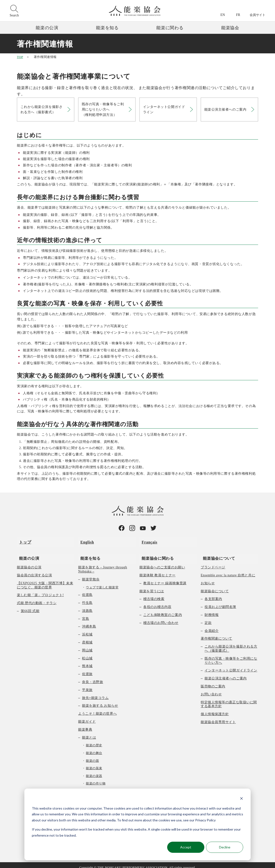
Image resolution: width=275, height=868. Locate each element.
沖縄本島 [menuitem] (89, 622)
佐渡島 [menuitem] (87, 590)
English (85, 541)
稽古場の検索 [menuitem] (154, 594)
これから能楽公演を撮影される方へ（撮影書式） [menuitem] (231, 644)
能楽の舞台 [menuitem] (94, 748)
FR (238, 15)
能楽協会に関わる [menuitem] (155, 553)
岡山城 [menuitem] (87, 646)
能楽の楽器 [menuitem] (94, 771)
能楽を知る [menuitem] (88, 553)
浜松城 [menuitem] (87, 630)
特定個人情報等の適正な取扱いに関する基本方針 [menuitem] (229, 699)
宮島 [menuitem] (86, 614)
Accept (186, 847)
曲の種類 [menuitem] (89, 786)
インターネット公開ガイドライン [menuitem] (231, 666)
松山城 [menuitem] (87, 653)
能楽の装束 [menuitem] (94, 764)
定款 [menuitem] (208, 618)
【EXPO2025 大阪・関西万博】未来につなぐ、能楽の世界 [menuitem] (45, 580)
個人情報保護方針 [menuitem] (215, 709)
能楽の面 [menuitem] (92, 756)
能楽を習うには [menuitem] (152, 586)
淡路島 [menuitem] (87, 606)
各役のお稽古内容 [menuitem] (157, 602)
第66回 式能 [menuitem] (30, 606)
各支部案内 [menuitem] (213, 594)
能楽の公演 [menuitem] (27, 553)
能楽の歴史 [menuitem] (94, 741)
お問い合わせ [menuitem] (211, 689)
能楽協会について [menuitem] (217, 553)
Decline (225, 847)
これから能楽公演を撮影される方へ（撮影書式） (42, 110)
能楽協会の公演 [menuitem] (29, 563)
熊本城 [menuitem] (87, 661)
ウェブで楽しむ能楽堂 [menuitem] (102, 582)
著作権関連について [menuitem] (217, 634)
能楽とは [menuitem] (89, 733)
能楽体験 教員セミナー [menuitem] (158, 570)
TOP (20, 57)
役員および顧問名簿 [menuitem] (220, 602)
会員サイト (258, 15)
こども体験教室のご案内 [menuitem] (163, 610)
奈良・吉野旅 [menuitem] (93, 677)
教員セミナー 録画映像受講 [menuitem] (165, 578)
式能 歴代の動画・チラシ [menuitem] (37, 598)
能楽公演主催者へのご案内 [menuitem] (226, 674)
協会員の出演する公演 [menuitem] (34, 570)
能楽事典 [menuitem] (85, 725)
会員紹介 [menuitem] (212, 626)
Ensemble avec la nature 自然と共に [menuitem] (228, 570)
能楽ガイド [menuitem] (87, 717)
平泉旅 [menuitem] (87, 685)
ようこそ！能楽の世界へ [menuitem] (97, 709)
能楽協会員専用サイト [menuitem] (218, 717)
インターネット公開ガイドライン (165, 110)
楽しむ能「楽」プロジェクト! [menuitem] (40, 590)
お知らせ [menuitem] (208, 578)
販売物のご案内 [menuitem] (213, 681)
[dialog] (137, 824)
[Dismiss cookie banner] (241, 799)
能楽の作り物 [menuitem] (96, 779)
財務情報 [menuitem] (212, 610)
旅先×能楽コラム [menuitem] (95, 693)
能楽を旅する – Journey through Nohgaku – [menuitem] (103, 565)
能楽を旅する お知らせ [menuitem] (100, 701)
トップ (23, 541)
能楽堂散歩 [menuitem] (91, 575)
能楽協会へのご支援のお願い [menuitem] (162, 563)
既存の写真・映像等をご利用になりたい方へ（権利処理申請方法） (103, 110)
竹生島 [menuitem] (87, 598)
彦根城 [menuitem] (87, 638)
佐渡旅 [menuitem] (87, 669)
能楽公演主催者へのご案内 (226, 110)
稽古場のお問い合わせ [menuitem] (161, 618)
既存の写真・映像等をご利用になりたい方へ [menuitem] (231, 656)
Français (147, 541)
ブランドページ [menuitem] (213, 563)
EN (223, 15)
